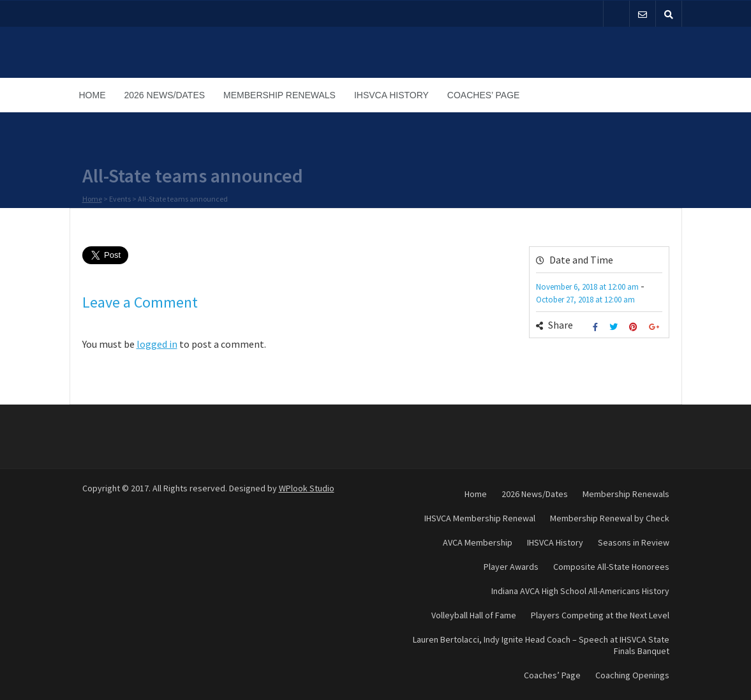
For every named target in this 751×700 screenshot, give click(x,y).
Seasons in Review (634, 542)
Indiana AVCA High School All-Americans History (580, 591)
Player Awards (511, 567)
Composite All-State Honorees (611, 567)
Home (93, 95)
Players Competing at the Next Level (600, 615)
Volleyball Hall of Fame (474, 615)
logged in (157, 344)
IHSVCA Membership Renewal (480, 518)
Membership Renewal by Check (610, 518)
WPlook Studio (307, 488)
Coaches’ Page (484, 95)
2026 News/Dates (165, 95)
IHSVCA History (391, 95)
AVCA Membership (478, 542)
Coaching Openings (632, 675)
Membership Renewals (279, 95)
